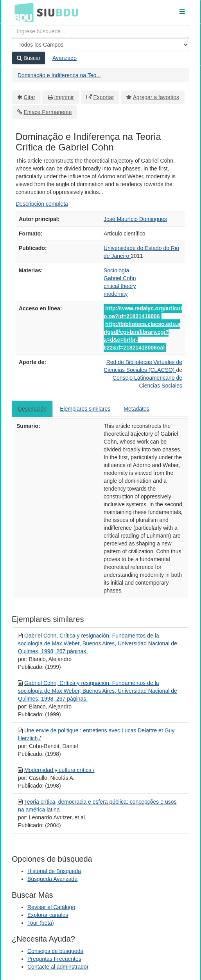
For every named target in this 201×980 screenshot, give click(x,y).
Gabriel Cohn (120, 278)
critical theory (120, 286)
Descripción (32, 409)
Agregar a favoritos (156, 97)
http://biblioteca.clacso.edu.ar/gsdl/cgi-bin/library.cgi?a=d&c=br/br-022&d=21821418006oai (142, 336)
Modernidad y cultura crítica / (59, 770)
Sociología (116, 270)
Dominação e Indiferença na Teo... (59, 75)
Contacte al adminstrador (58, 967)
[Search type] (100, 45)
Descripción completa (42, 204)
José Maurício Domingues (135, 219)
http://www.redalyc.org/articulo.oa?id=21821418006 (143, 312)
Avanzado (65, 58)
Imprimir (64, 97)
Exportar (103, 97)
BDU (22, 12)
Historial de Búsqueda (54, 871)
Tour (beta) (41, 923)
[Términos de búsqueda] (100, 31)
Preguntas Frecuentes (54, 959)
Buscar (29, 58)
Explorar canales (48, 915)
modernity (116, 294)
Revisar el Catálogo (51, 907)
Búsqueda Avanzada (52, 879)
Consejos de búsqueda (55, 951)
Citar (30, 97)
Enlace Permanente (48, 112)
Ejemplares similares (85, 409)
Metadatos (136, 409)
